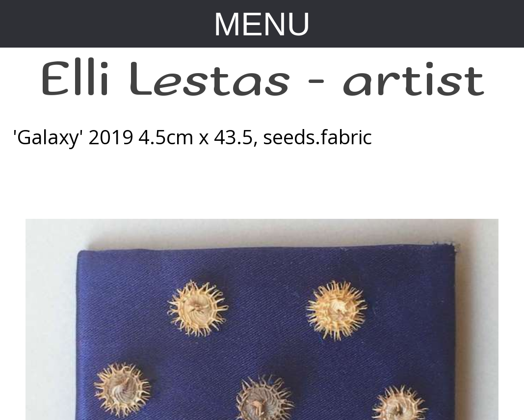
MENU (262, 24)
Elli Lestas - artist (262, 80)
